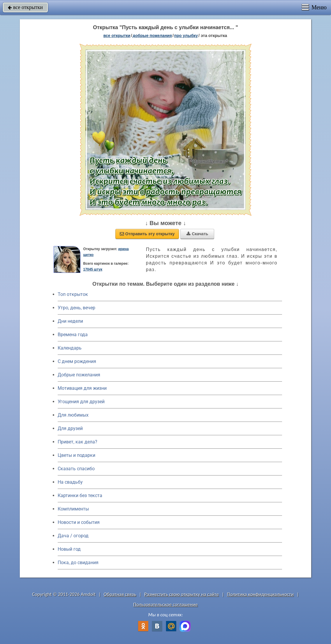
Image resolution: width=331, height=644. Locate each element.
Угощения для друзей (81, 402)
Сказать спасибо (76, 469)
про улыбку (186, 36)
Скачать (197, 234)
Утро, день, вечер (76, 308)
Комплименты (73, 509)
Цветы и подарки (76, 455)
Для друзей (70, 428)
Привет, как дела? (78, 442)
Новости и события (79, 522)
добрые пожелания (152, 36)
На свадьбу (70, 482)
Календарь (70, 348)
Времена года (73, 335)
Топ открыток (73, 294)
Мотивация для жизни (82, 388)
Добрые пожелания (79, 375)
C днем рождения (77, 361)
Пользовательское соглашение (165, 604)
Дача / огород (73, 536)
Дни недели (70, 321)
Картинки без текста (80, 495)
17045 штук (93, 269)
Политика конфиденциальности (260, 594)
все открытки (25, 7)
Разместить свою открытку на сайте (182, 594)
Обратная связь (120, 594)
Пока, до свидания (78, 563)
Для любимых (73, 415)
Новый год (69, 549)
